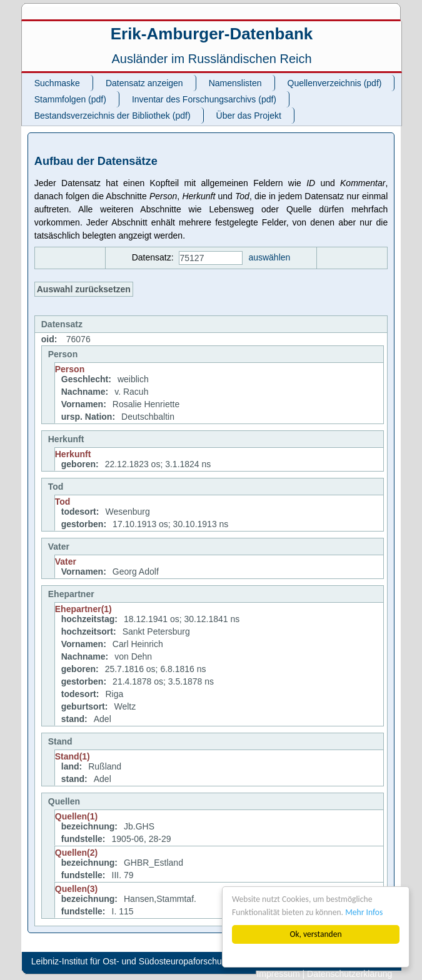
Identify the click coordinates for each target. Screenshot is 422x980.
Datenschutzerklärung (349, 974)
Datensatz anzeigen (144, 83)
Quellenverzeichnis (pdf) (335, 83)
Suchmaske (57, 83)
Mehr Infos (364, 912)
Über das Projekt (249, 116)
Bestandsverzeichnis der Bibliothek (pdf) (113, 116)
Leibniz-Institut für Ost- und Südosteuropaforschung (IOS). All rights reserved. (182, 961)
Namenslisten (235, 83)
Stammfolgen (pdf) (70, 99)
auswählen (269, 257)
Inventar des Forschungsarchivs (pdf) (204, 99)
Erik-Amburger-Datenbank (212, 34)
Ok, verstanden (315, 934)
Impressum (278, 974)
